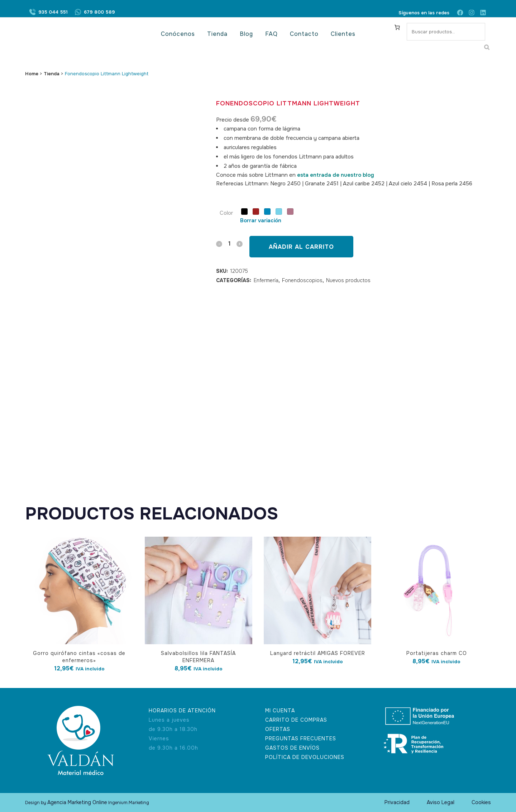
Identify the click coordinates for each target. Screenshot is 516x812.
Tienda (52, 74)
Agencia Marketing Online (77, 802)
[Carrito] (397, 27)
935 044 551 (53, 13)
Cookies (481, 802)
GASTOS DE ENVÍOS (292, 748)
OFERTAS (278, 729)
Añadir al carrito (301, 247)
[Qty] (229, 244)
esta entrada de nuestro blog (336, 175)
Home (32, 74)
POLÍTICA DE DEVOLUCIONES (305, 757)
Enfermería (266, 280)
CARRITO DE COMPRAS (296, 720)
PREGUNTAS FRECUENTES (301, 739)
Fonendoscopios (302, 280)
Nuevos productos (348, 280)
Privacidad (397, 802)
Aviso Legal (441, 802)
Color (226, 213)
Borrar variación (261, 220)
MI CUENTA (280, 711)
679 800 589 (99, 13)
